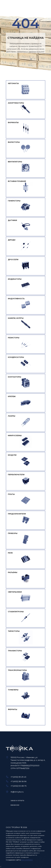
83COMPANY (27, 860)
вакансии (15, 805)
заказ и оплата (17, 800)
